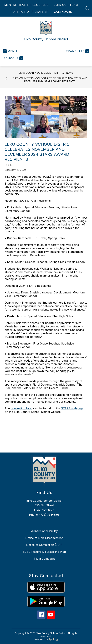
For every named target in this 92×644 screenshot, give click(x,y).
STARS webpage (72, 408)
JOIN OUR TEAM (66, 5)
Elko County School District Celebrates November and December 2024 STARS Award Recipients (50, 80)
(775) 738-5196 (49, 515)
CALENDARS (63, 12)
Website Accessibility (44, 531)
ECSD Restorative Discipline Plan (44, 552)
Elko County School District (39, 73)
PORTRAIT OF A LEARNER (29, 12)
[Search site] (87, 8)
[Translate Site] (77, 51)
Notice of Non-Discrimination (44, 538)
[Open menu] (10, 51)
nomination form (22, 408)
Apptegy (53, 639)
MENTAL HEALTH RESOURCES (26, 5)
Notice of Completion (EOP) (44, 545)
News (70, 73)
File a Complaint (44, 559)
